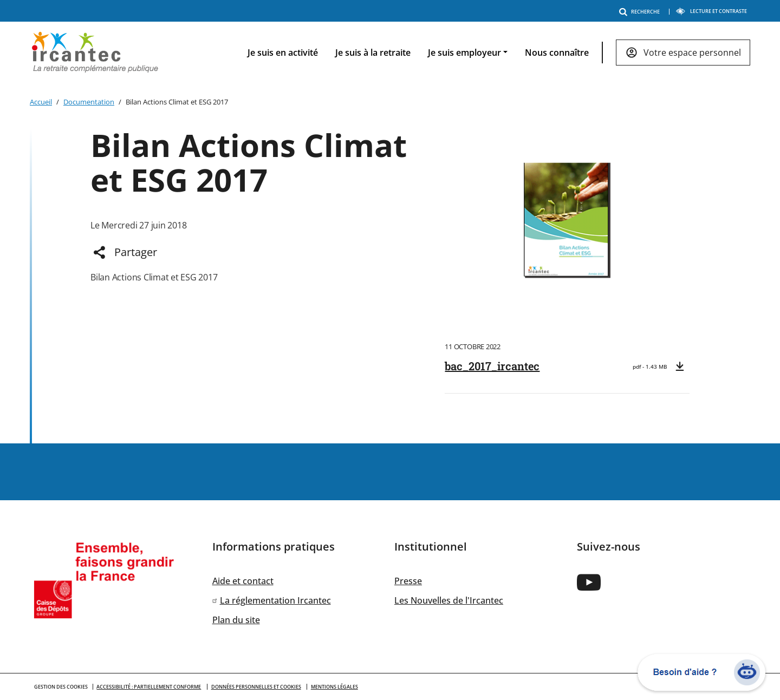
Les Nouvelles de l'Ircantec (449, 600)
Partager (136, 252)
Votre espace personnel (692, 53)
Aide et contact (243, 581)
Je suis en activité (283, 53)
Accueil (41, 102)
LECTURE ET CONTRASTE (711, 11)
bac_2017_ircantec (492, 366)
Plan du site (236, 620)
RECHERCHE (641, 12)
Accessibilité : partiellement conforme (149, 687)
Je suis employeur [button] (464, 53)
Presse (408, 581)
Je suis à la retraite (373, 53)
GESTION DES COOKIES (61, 687)
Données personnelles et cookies (256, 687)
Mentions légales (334, 687)
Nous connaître (557, 53)
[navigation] (490, 53)
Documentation (89, 102)
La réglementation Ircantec (275, 600)
